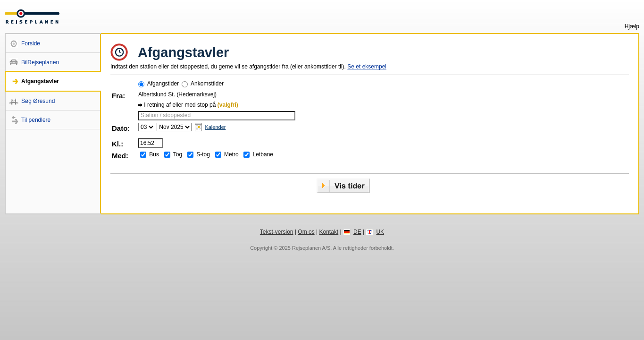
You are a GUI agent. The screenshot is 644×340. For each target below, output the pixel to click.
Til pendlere (36, 120)
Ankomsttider (207, 84)
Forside (31, 43)
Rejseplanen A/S (311, 248)
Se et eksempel (367, 67)
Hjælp (632, 26)
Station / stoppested (166, 115)
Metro (231, 154)
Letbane (263, 154)
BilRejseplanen (40, 62)
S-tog (203, 154)
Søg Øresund (38, 101)
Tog (178, 154)
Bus (154, 154)
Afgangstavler (40, 81)
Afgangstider (163, 84)
